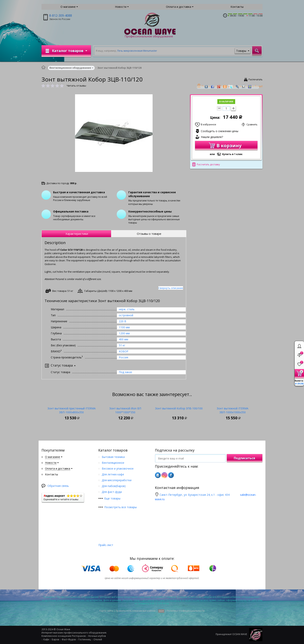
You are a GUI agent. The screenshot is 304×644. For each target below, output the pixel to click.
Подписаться (244, 458)
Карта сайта (106, 611)
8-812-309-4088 (61, 16)
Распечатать (256, 79)
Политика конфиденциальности (186, 611)
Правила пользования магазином (136, 611)
